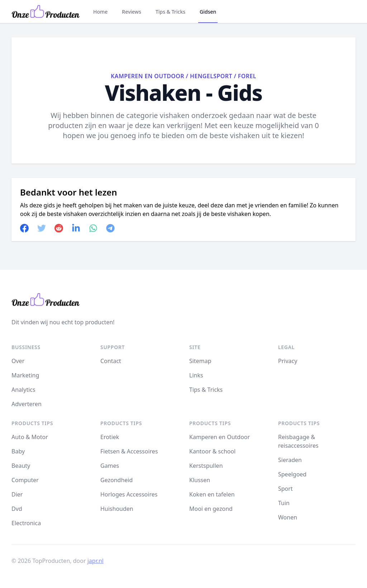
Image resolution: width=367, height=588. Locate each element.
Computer (25, 480)
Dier (17, 494)
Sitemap (200, 361)
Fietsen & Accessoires (129, 451)
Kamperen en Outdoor (147, 76)
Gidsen (208, 12)
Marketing (25, 375)
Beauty (21, 466)
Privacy (288, 361)
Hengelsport (211, 76)
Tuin (284, 503)
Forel (247, 76)
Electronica (26, 523)
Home (100, 12)
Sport (285, 489)
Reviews (132, 12)
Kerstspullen (206, 466)
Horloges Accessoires (129, 494)
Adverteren (27, 404)
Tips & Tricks (170, 12)
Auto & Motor (30, 437)
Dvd (17, 509)
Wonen (288, 517)
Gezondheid (116, 480)
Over (18, 361)
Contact (111, 361)
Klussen (200, 480)
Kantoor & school (212, 451)
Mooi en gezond (211, 509)
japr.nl (96, 561)
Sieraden (290, 460)
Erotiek (110, 437)
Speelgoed (292, 474)
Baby (18, 451)
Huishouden (117, 509)
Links (196, 375)
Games (110, 466)
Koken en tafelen (212, 494)
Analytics (23, 390)
